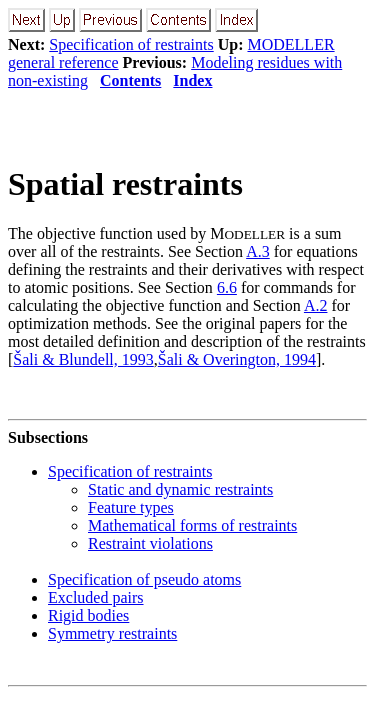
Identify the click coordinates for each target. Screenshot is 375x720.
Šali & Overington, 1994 (237, 359)
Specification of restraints (131, 44)
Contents (130, 80)
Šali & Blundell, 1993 (83, 359)
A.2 (316, 305)
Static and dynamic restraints (180, 489)
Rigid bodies (88, 615)
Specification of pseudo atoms (144, 579)
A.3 (258, 251)
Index (192, 80)
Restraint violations (150, 543)
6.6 (227, 287)
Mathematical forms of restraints (192, 525)
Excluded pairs (96, 597)
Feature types (131, 507)
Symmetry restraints (112, 633)
